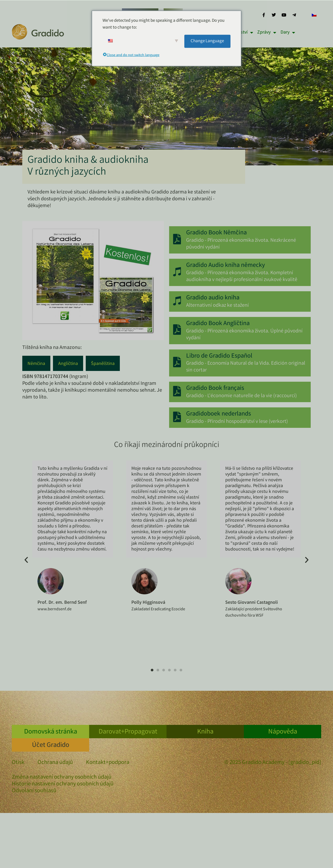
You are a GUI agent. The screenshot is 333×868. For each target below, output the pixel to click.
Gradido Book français (215, 389)
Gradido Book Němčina (216, 233)
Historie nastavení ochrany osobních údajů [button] (63, 784)
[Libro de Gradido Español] (177, 362)
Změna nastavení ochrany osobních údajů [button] (62, 778)
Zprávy (267, 33)
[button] (26, 560)
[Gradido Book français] (177, 391)
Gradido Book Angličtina (218, 324)
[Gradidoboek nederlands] (177, 417)
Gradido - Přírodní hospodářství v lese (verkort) (237, 422)
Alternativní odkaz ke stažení (217, 306)
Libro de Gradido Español (219, 356)
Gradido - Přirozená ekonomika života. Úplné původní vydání (244, 335)
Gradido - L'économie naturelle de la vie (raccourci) (241, 396)
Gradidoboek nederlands (219, 414)
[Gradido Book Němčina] (177, 239)
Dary (288, 33)
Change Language (207, 41)
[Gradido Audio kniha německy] (177, 272)
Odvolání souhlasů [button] (34, 791)
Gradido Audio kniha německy (225, 266)
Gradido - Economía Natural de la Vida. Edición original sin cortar (246, 367)
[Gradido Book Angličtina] (177, 330)
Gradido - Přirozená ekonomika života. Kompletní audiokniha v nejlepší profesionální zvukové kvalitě (242, 276)
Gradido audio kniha (213, 298)
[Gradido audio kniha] (177, 301)
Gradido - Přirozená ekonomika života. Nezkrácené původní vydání (241, 244)
